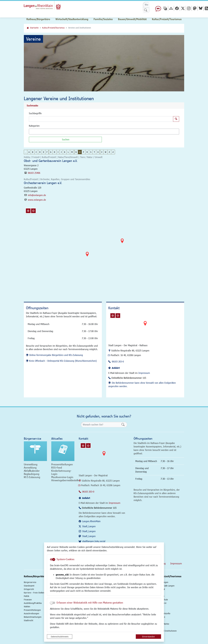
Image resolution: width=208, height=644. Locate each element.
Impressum (144, 373)
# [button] (113, 152)
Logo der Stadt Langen (48, 7)
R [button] (87, 152)
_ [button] (26, 152)
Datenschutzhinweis (60, 637)
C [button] (36, 152)
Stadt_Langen (89, 526)
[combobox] (104, 132)
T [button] (94, 152)
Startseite (34, 28)
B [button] (33, 152)
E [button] (44, 152)
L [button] (68, 152)
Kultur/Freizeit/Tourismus (53, 28)
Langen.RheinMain (91, 521)
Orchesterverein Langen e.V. (43, 183)
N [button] (76, 152)
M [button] (72, 152)
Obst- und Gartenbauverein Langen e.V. (51, 161)
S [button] (91, 152)
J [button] (61, 152)
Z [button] (109, 152)
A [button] (29, 152)
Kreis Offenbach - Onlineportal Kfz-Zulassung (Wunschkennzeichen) (63, 361)
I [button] (58, 152)
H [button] (55, 152)
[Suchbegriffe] (101, 119)
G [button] (51, 152)
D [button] (40, 152)
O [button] (80, 152)
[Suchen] (65, 139)
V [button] (102, 152)
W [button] (106, 152)
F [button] (47, 152)
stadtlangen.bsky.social (94, 541)
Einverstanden (148, 637)
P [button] (83, 152)
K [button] (65, 152)
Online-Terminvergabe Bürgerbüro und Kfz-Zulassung (56, 355)
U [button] (98, 152)
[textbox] (35, 132)
